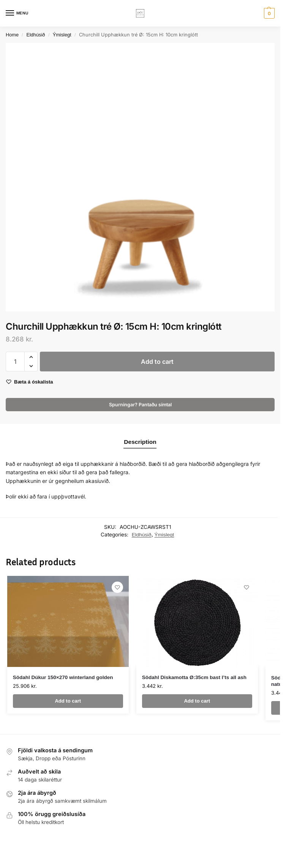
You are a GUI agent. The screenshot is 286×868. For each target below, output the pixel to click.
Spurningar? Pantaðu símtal (140, 405)
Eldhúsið (36, 35)
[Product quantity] (15, 362)
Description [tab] (140, 442)
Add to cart (157, 362)
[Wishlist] (117, 587)
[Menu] (17, 13)
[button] (268, 13)
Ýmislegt (62, 35)
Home (12, 35)
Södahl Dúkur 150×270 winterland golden (63, 677)
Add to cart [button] (68, 701)
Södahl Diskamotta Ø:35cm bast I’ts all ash (194, 677)
